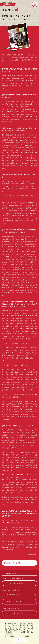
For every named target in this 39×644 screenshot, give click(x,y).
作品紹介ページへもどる (12, 563)
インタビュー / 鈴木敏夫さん (13, 583)
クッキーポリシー (10, 636)
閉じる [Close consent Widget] (19, 640)
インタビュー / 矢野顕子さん (13, 602)
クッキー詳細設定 (24, 636)
